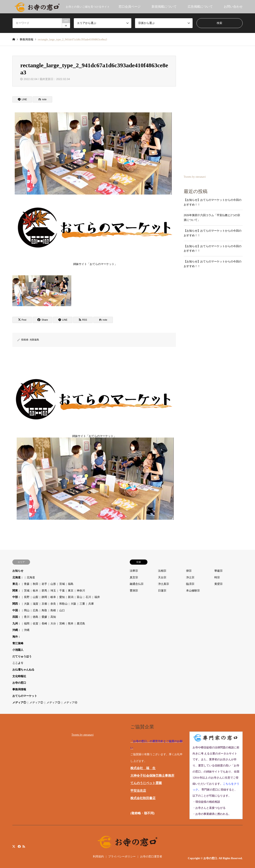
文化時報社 (19, 676)
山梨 (36, 597)
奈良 (53, 604)
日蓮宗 (162, 591)
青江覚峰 (18, 643)
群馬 (44, 591)
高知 (53, 617)
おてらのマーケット (25, 696)
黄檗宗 (218, 584)
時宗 (217, 577)
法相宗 (162, 571)
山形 (53, 584)
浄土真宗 (164, 584)
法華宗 (134, 571)
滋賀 (36, 604)
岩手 (44, 584)
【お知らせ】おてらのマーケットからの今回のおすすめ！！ (213, 202)
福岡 (27, 624)
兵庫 (91, 604)
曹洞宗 (134, 591)
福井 (97, 597)
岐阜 (53, 597)
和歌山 (63, 604)
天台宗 (162, 577)
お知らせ (18, 571)
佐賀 (36, 624)
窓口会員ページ (130, 7)
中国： (16, 610)
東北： (16, 584)
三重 (82, 604)
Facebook (19, 846)
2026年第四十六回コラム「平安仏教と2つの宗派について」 (212, 218)
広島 (36, 610)
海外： (16, 637)
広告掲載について (200, 7)
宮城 (62, 584)
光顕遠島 (34, 340)
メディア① (19, 703)
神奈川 (81, 591)
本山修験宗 (193, 591)
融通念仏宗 (137, 584)
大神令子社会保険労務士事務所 (152, 776)
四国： (16, 617)
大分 (53, 624)
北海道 (31, 577)
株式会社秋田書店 (143, 798)
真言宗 (134, 577)
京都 (44, 604)
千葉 (62, 591)
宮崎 (62, 624)
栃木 (36, 591)
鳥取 (44, 610)
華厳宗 (218, 571)
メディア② (36, 703)
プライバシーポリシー (122, 857)
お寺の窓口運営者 (151, 857)
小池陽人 (18, 650)
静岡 (44, 597)
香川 (27, 617)
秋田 (36, 584)
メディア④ (70, 703)
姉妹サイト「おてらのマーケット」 (95, 230)
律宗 (189, 571)
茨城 (27, 591)
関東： (16, 591)
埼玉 (53, 591)
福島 (71, 584)
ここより (18, 663)
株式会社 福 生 (143, 768)
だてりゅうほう (22, 656)
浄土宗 (190, 577)
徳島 (36, 617)
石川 (88, 597)
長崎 (44, 624)
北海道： (18, 577)
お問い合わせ (233, 7)
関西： (16, 604)
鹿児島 (81, 624)
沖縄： (16, 630)
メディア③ (53, 703)
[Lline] (22, 99)
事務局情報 (19, 689)
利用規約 (98, 857)
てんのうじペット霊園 (146, 783)
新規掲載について (164, 7)
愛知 (62, 597)
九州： (16, 624)
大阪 (27, 604)
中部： (16, 597)
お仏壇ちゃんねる (23, 670)
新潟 (71, 597)
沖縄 (27, 630)
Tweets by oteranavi (195, 177)
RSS (24, 846)
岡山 (27, 610)
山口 (62, 610)
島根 (53, 610)
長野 (27, 597)
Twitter (14, 846)
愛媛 (44, 617)
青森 (27, 584)
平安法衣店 (138, 791)
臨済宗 (190, 584)
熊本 (71, 624)
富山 (80, 597)
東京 (71, 591)
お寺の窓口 (19, 683)
